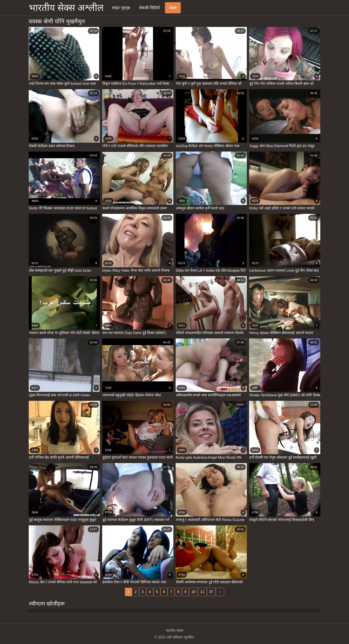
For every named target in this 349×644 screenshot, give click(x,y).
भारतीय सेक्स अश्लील (66, 8)
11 (202, 592)
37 (211, 592)
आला (173, 8)
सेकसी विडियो (149, 8)
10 (193, 592)
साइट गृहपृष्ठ (121, 8)
